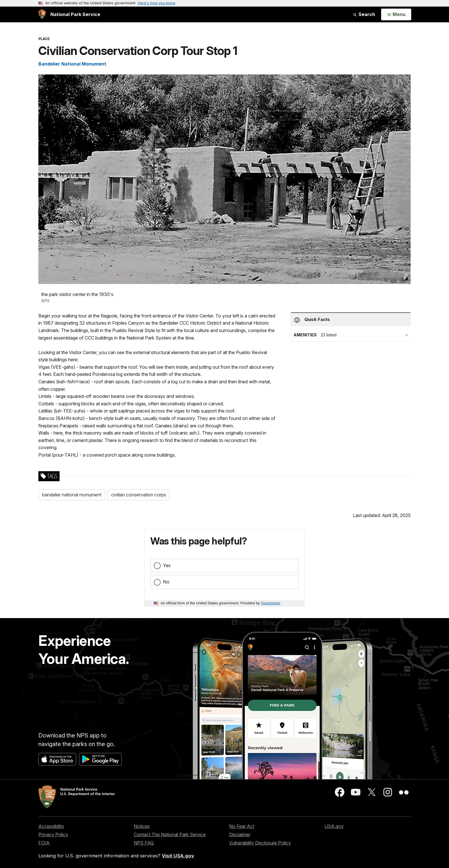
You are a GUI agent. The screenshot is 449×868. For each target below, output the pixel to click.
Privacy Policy (53, 835)
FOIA (44, 843)
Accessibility (51, 826)
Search (364, 14)
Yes (167, 565)
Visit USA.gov (178, 856)
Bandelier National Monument (72, 64)
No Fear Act (242, 826)
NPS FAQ (144, 843)
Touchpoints (271, 603)
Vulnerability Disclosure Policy (260, 843)
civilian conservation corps (139, 495)
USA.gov (334, 826)
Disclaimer (240, 835)
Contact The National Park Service (170, 835)
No (166, 582)
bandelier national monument (72, 495)
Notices (142, 826)
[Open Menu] (396, 15)
